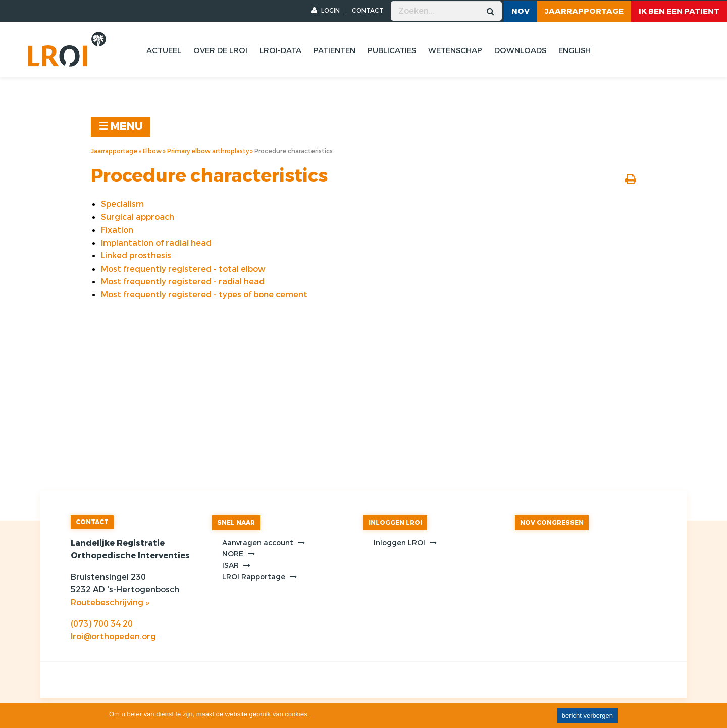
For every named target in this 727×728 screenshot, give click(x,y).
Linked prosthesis (136, 256)
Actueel (164, 50)
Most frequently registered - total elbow (183, 269)
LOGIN (326, 11)
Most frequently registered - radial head (183, 281)
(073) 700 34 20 (102, 624)
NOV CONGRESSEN (552, 523)
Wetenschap (455, 50)
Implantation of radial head (156, 243)
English (575, 50)
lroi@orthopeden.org (113, 636)
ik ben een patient (679, 11)
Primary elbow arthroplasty (208, 151)
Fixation (117, 230)
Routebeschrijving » (110, 603)
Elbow (152, 151)
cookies (296, 714)
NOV (521, 11)
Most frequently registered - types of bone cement (204, 295)
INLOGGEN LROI (395, 523)
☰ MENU (121, 126)
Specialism (122, 204)
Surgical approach (138, 217)
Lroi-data (280, 50)
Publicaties (392, 50)
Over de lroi (220, 50)
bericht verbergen (587, 716)
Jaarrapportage (584, 11)
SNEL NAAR (236, 523)
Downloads (520, 50)
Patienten (334, 50)
